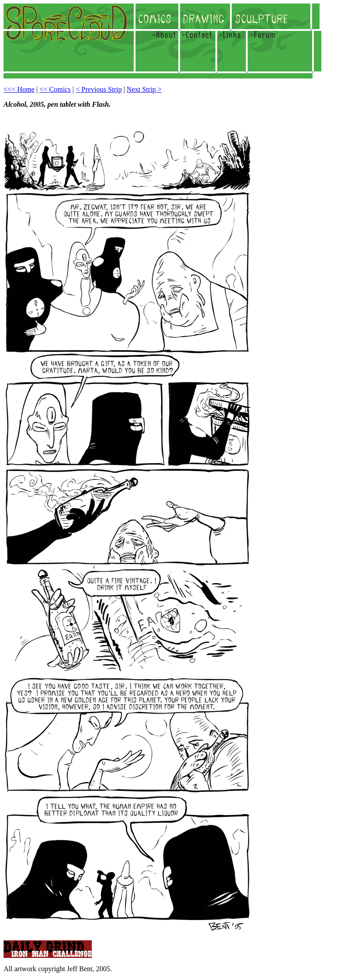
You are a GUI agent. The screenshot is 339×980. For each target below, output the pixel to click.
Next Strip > (144, 89)
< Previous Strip (99, 89)
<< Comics (55, 89)
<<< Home (19, 89)
